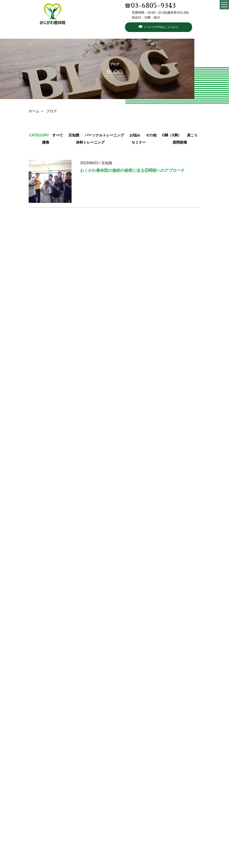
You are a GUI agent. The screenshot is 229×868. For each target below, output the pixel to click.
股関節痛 (180, 142)
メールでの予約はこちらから (161, 27)
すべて (58, 135)
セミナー (139, 142)
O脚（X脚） (172, 135)
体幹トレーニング (90, 142)
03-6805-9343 (150, 6)
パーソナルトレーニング (104, 135)
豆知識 (74, 135)
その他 (151, 135)
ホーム (34, 111)
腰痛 (46, 142)
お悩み (135, 135)
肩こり (192, 135)
